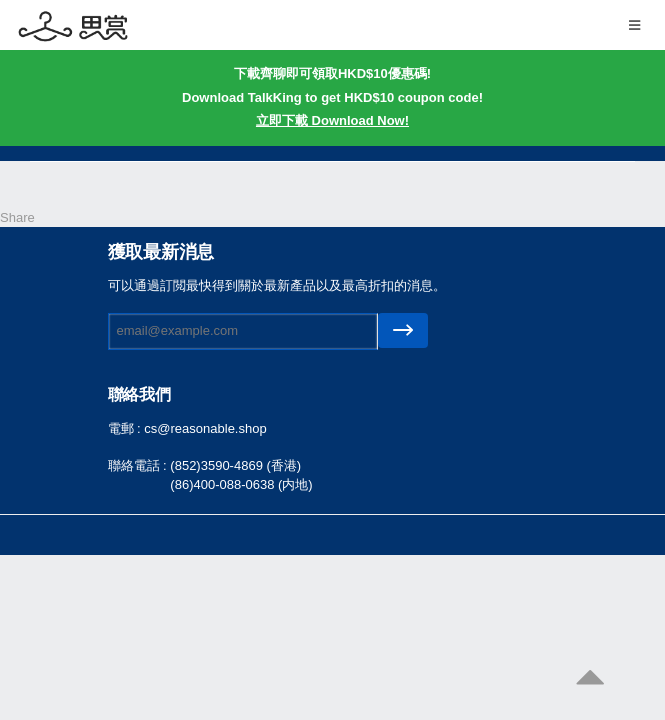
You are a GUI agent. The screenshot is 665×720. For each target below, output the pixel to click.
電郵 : (126, 428)
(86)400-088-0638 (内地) (241, 484)
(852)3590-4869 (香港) (235, 465)
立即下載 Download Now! (332, 120)
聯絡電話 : (139, 465)
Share (17, 217)
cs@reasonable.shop (205, 428)
